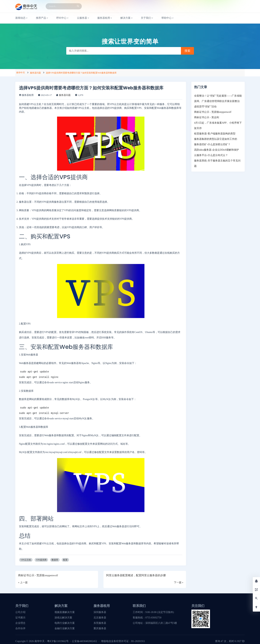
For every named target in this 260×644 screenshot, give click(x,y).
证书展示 (20, 618)
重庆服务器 (100, 628)
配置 (65, 560)
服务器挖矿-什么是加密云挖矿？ (212, 144)
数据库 (55, 560)
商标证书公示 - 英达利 (207, 117)
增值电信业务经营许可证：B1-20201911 (123, 641)
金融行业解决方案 (65, 628)
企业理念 (20, 623)
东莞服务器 (100, 623)
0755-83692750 (153, 618)
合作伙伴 (20, 628)
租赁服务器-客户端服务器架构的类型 (215, 134)
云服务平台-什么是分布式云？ (211, 155)
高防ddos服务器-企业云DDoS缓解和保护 (216, 150)
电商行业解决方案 (65, 623)
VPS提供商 (41, 560)
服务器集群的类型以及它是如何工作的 (216, 139)
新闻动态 (22, 18)
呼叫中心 (63, 18)
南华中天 (21, 73)
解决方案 (127, 18)
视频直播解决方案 (65, 612)
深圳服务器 (100, 612)
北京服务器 (100, 618)
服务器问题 (35, 73)
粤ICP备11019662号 (58, 641)
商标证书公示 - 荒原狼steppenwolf (213, 112)
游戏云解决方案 (63, 618)
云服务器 (83, 18)
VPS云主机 (26, 560)
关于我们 (147, 18)
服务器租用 (105, 18)
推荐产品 (42, 18)
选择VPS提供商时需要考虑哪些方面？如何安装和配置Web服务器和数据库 (81, 73)
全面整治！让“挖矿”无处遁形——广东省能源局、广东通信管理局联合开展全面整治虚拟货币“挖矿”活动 (218, 101)
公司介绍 (20, 612)
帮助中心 (168, 18)
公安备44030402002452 (84, 641)
